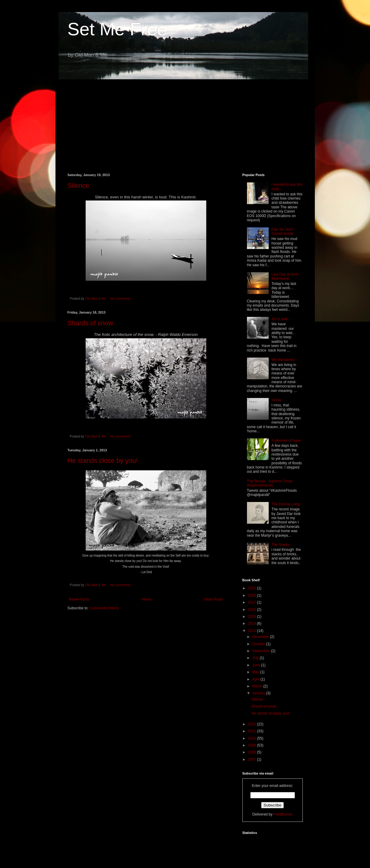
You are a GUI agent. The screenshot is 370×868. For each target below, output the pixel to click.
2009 (252, 745)
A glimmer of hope (286, 440)
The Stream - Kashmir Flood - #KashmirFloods (271, 483)
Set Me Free (117, 29)
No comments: (121, 298)
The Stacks (280, 545)
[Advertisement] (185, 122)
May (256, 672)
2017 (252, 602)
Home (147, 599)
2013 (252, 631)
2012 (252, 724)
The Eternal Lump (286, 504)
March (258, 686)
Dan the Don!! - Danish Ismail (284, 232)
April (256, 679)
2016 (252, 610)
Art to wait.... (281, 319)
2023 (252, 588)
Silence (78, 186)
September (261, 651)
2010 (252, 738)
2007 (252, 759)
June (256, 665)
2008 (252, 752)
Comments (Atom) (104, 608)
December (261, 637)
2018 (252, 595)
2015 (252, 617)
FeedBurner (283, 814)
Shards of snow (90, 323)
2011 (252, 731)
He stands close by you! (103, 461)
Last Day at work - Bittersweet (286, 276)
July (256, 658)
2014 (252, 623)
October (259, 644)
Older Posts (213, 599)
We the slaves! (283, 360)
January (259, 693)
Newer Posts (79, 599)
